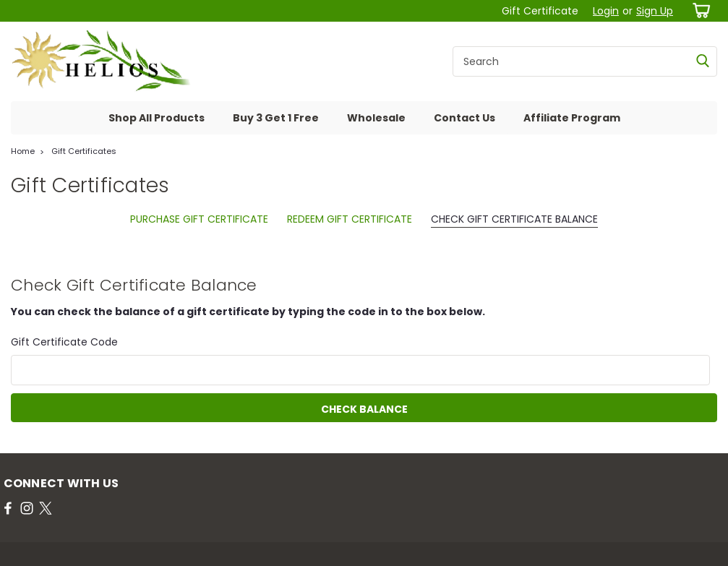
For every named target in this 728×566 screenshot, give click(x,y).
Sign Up (655, 11)
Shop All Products (157, 118)
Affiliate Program (572, 118)
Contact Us (464, 118)
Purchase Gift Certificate (199, 219)
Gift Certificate (540, 11)
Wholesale (376, 118)
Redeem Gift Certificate (350, 219)
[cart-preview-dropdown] (699, 10)
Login (606, 11)
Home (23, 151)
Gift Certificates (84, 151)
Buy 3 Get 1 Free (276, 118)
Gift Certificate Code (64, 342)
